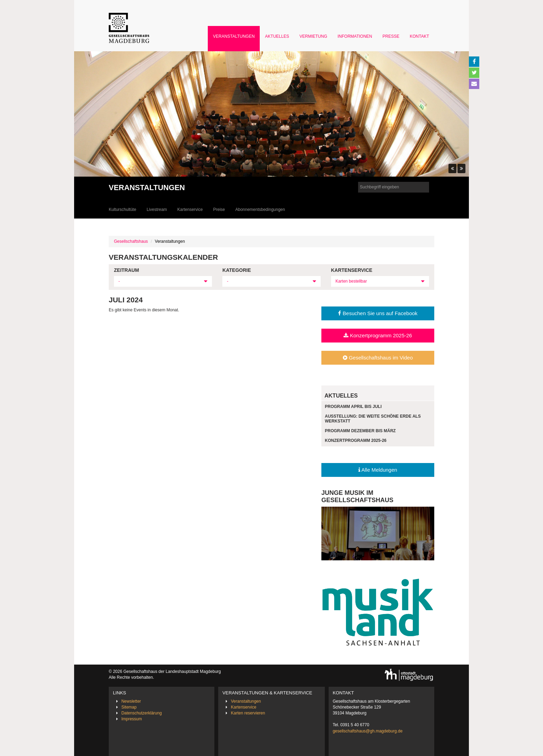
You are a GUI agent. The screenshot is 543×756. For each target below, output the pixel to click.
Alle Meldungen (378, 470)
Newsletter (131, 701)
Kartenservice (190, 210)
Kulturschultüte (122, 210)
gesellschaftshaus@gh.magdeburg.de (368, 731)
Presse (391, 36)
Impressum (131, 719)
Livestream (157, 210)
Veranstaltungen (234, 36)
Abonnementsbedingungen (260, 210)
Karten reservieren (248, 713)
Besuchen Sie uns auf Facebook (378, 313)
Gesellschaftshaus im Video (378, 358)
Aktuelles (277, 36)
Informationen (355, 36)
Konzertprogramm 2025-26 (378, 335)
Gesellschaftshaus (131, 241)
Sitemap (129, 707)
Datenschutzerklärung (141, 713)
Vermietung (313, 36)
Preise (219, 210)
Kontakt (419, 36)
